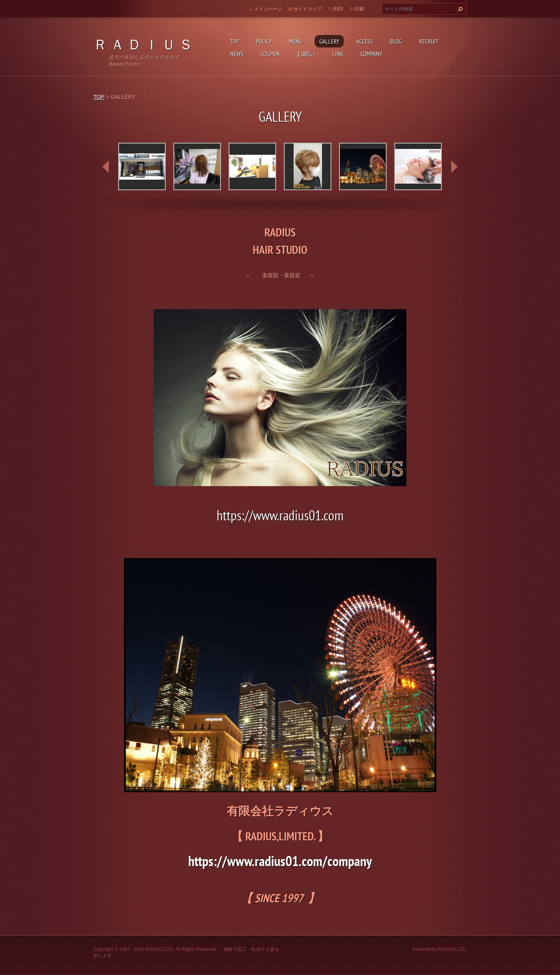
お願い (306, 54)
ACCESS (365, 41)
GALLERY (329, 41)
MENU (296, 41)
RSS (338, 9)
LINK (338, 54)
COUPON (270, 54)
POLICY (264, 41)
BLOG (396, 41)
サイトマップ (308, 9)
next (454, 167)
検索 (459, 9)
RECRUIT (429, 41)
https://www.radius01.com (280, 515)
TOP (234, 41)
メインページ (268, 9)
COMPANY (371, 54)
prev (106, 167)
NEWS (237, 54)
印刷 (359, 9)
